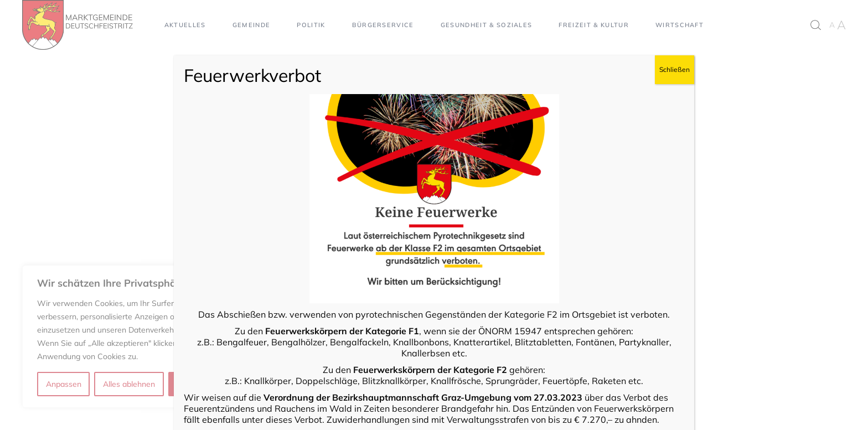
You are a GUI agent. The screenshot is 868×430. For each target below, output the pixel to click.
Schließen (675, 69)
